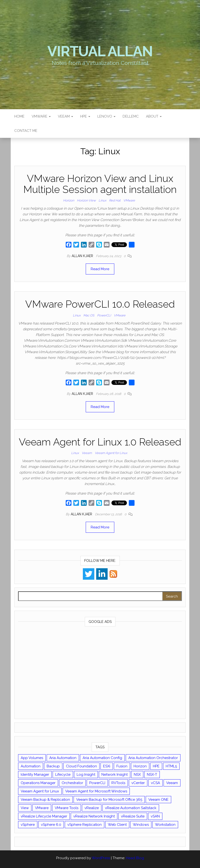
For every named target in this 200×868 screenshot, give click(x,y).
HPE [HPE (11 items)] (156, 766)
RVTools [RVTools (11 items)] (118, 783)
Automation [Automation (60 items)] (31, 766)
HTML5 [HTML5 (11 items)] (171, 766)
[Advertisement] (100, 674)
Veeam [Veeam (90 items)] (172, 783)
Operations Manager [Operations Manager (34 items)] (38, 783)
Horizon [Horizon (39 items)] (140, 766)
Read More (100, 269)
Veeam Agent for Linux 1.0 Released (100, 442)
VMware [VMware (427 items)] (42, 808)
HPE (85, 116)
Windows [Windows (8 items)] (141, 825)
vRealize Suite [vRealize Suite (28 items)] (133, 816)
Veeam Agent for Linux (111, 453)
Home (19, 116)
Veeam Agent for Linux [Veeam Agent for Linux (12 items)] (40, 791)
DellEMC (131, 116)
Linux (102, 200)
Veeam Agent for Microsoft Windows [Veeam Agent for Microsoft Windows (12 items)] (96, 791)
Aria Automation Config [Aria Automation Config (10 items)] (102, 758)
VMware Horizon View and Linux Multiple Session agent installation (100, 184)
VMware (41, 116)
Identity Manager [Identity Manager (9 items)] (35, 775)
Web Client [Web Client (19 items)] (117, 825)
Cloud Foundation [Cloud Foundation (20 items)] (81, 766)
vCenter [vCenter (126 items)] (138, 783)
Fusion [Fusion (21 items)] (122, 766)
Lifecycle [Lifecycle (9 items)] (63, 775)
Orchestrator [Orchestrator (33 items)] (72, 783)
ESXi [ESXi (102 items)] (107, 766)
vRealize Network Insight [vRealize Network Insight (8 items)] (94, 816)
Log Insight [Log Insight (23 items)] (86, 775)
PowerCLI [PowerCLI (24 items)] (97, 783)
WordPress (101, 858)
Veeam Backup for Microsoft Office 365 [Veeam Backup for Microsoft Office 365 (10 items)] (109, 800)
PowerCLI (104, 315)
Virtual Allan (100, 51)
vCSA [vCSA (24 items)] (155, 783)
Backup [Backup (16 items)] (53, 766)
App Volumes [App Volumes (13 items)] (32, 758)
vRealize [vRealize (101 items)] (92, 808)
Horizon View (86, 200)
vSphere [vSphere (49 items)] (28, 825)
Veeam (65, 116)
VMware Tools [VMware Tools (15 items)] (67, 808)
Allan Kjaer (83, 256)
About (154, 116)
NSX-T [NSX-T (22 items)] (152, 775)
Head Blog (135, 858)
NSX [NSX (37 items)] (137, 775)
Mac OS (89, 315)
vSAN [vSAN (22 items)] (155, 816)
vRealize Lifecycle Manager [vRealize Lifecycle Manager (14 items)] (44, 816)
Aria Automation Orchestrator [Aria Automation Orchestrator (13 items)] (153, 758)
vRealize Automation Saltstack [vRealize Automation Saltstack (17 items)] (131, 808)
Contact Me (26, 131)
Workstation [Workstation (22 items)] (165, 825)
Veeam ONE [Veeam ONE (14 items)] (158, 800)
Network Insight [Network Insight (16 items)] (115, 775)
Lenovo (106, 116)
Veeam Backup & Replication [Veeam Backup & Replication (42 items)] (45, 800)
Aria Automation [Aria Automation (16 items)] (63, 758)
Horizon (69, 200)
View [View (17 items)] (25, 808)
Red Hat (115, 200)
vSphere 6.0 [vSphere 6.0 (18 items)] (51, 825)
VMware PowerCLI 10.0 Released (100, 304)
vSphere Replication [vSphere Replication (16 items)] (85, 825)
